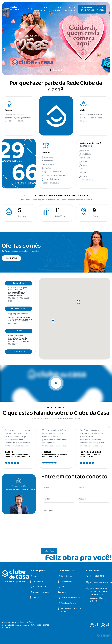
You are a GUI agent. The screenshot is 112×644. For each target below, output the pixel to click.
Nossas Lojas (66, 582)
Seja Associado (43, 9)
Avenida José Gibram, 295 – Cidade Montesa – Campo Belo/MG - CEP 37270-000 (18, 298)
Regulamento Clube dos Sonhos (71, 610)
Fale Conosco (101, 9)
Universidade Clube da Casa (87, 9)
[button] (51, 70)
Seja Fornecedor (56, 9)
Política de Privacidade (70, 598)
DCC (63, 587)
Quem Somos (66, 576)
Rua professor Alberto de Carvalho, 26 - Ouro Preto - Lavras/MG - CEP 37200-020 (19, 344)
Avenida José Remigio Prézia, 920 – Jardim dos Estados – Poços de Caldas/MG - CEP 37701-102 (20, 323)
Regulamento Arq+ (69, 603)
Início (30, 9)
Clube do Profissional (70, 9)
